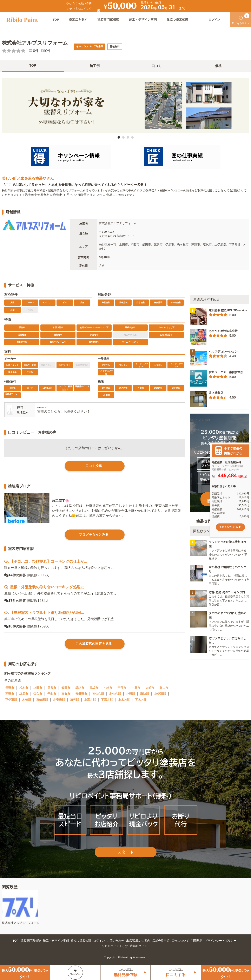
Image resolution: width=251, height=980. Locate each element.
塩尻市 (24, 694)
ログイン (99, 941)
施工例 (95, 66)
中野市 (136, 688)
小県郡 (131, 694)
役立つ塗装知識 (177, 19)
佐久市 (38, 694)
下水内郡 (141, 700)
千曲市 (52, 694)
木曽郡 (27, 700)
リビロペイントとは (115, 946)
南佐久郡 (98, 694)
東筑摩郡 (42, 700)
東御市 (66, 694)
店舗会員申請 (161, 941)
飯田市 (66, 688)
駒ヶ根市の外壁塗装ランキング (27, 673)
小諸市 (108, 688)
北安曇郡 (59, 700)
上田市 (38, 688)
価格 (218, 66)
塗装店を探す (78, 19)
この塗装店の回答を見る (94, 644)
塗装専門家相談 (108, 19)
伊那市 (122, 688)
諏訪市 (80, 688)
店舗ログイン (139, 946)
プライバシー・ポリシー (220, 941)
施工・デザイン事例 (143, 19)
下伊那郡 (11, 700)
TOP (56, 19)
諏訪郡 (145, 694)
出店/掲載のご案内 (138, 941)
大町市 (150, 688)
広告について (180, 941)
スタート (126, 852)
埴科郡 (74, 700)
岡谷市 (52, 688)
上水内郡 (124, 700)
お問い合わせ (115, 941)
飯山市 (164, 688)
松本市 (24, 688)
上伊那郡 (160, 694)
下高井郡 (107, 700)
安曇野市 (81, 694)
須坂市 (94, 688)
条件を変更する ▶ (230, 527)
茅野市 (10, 694)
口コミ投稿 (94, 466)
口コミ (157, 66)
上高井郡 (90, 700)
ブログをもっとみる (94, 535)
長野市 (10, 688)
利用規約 (197, 941)
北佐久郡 (115, 694)
